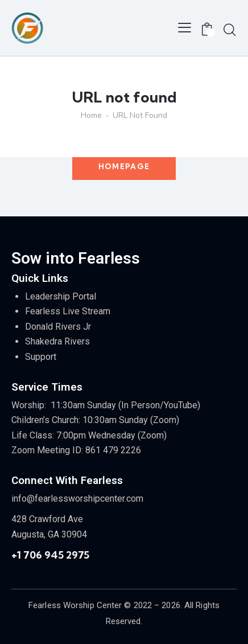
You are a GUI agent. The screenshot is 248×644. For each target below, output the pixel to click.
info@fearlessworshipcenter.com (77, 499)
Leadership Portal (61, 296)
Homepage (124, 166)
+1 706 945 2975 (50, 555)
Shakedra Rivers (57, 341)
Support (41, 357)
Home (91, 116)
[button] (185, 28)
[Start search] (230, 30)
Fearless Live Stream (68, 311)
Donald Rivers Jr (58, 327)
